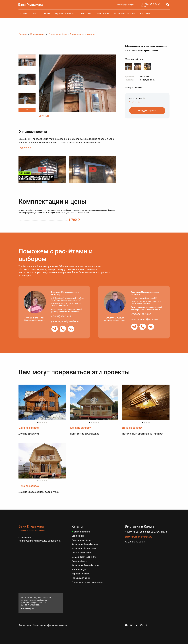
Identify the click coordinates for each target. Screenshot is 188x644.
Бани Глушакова (31, 4)
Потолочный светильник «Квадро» (144, 434)
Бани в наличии (41, 14)
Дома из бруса (80, 561)
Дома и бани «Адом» (83, 553)
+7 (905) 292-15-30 (141, 314)
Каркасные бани (81, 574)
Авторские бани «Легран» (86, 565)
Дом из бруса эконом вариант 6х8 (40, 492)
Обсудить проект (147, 111)
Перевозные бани (82, 540)
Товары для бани (81, 578)
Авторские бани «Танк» (84, 548)
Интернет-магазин (125, 14)
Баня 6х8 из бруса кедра (85, 434)
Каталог (23, 14)
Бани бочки (78, 536)
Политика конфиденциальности (51, 625)
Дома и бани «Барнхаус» (85, 557)
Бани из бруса (79, 569)
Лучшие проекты (65, 14)
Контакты (146, 14)
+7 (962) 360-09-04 (150, 4)
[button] (27, 110)
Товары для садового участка (88, 582)
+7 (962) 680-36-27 (61, 316)
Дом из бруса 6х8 (29, 434)
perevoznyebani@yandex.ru (66, 321)
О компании (103, 14)
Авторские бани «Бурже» (85, 544)
